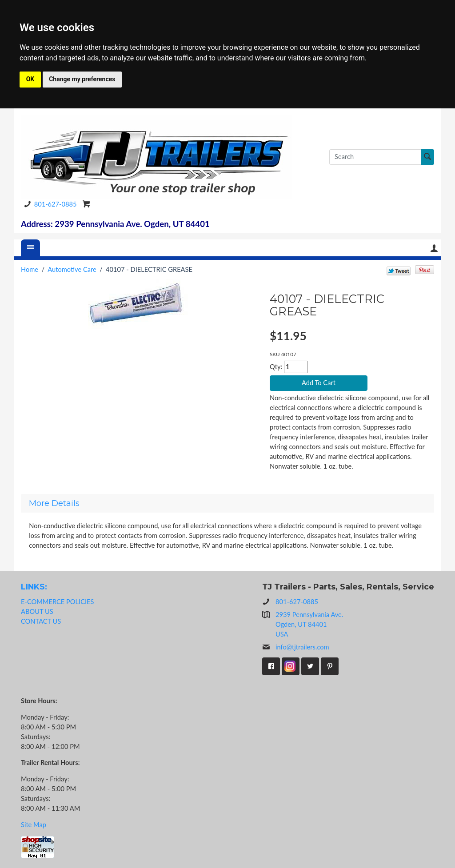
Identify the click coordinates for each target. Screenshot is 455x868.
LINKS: (34, 587)
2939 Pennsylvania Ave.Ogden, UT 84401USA (309, 624)
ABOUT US (37, 611)
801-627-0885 (49, 204)
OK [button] (30, 79)
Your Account (434, 248)
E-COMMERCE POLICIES (57, 602)
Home (30, 269)
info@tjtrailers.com (296, 647)
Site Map (34, 825)
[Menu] (31, 248)
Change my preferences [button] (82, 79)
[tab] (227, 503)
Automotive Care (72, 269)
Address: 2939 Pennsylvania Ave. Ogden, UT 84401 (115, 224)
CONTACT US (41, 621)
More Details (54, 503)
